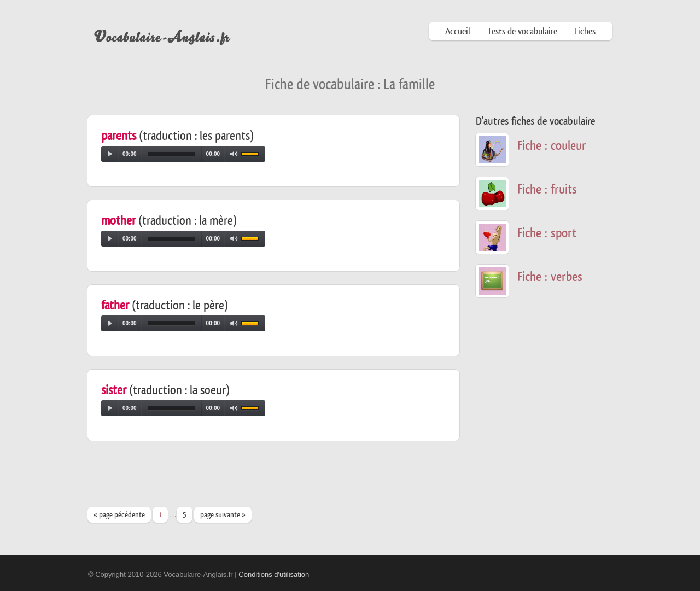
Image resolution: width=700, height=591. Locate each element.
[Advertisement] (287, 479)
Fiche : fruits (547, 189)
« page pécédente (119, 515)
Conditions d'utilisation (274, 574)
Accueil (458, 31)
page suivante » (223, 515)
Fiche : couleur (552, 146)
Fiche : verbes (550, 277)
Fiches (585, 31)
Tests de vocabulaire (522, 31)
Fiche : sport (547, 233)
